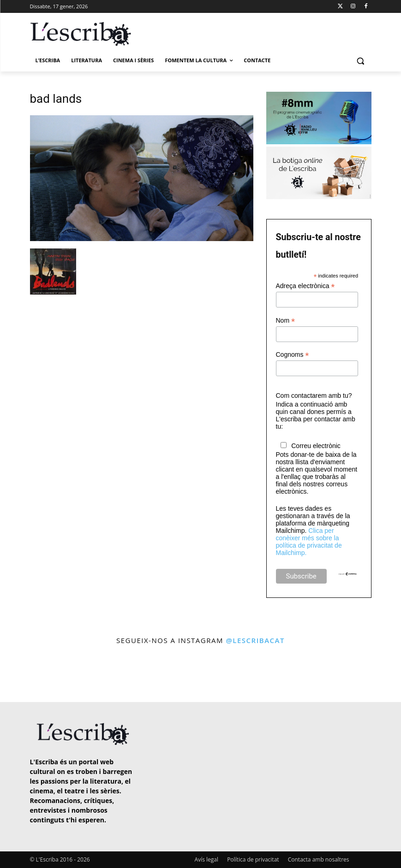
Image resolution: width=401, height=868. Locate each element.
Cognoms (293, 355)
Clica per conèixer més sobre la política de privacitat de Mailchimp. (309, 542)
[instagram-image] (23, 675)
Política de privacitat (253, 859)
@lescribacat (255, 640)
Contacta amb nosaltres (319, 859)
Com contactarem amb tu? (314, 396)
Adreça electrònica (305, 286)
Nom (286, 321)
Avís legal (206, 859)
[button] (361, 61)
